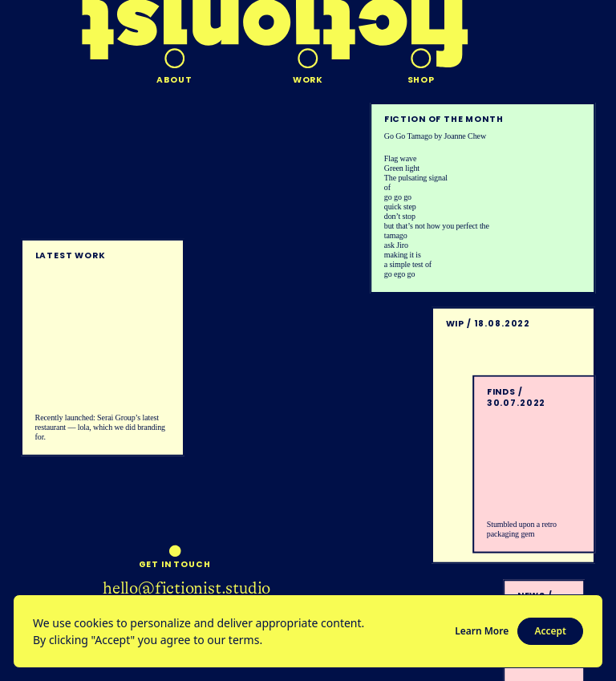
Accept (550, 631)
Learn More (482, 631)
